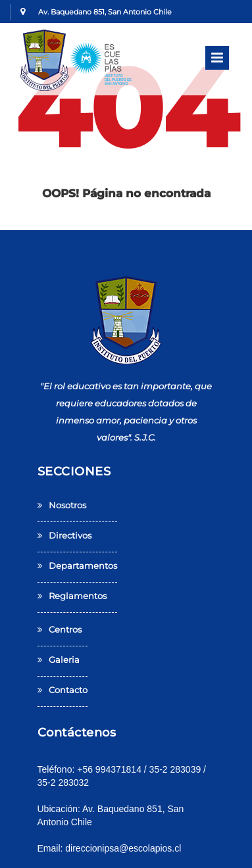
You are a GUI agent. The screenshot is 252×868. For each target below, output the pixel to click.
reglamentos (72, 596)
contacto (63, 690)
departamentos (77, 566)
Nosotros (62, 505)
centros (60, 629)
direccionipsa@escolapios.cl (123, 848)
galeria (59, 660)
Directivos (64, 535)
